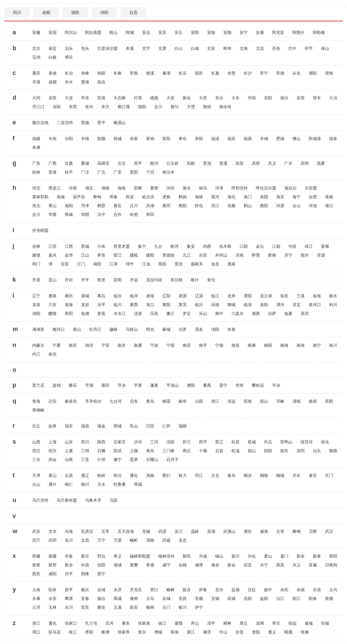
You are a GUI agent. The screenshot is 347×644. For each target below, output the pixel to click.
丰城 (264, 139)
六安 (53, 305)
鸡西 (207, 246)
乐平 (101, 305)
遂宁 (118, 460)
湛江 (191, 632)
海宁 (297, 197)
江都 (276, 246)
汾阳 (69, 139)
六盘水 (238, 314)
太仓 (215, 476)
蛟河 (175, 246)
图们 (166, 476)
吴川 (69, 540)
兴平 (69, 574)
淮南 (329, 197)
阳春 (313, 599)
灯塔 (138, 98)
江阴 (244, 246)
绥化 (325, 442)
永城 (166, 599)
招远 (292, 623)
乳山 (134, 426)
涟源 (138, 314)
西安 (36, 574)
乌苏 (114, 500)
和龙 (130, 197)
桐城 (280, 476)
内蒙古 (38, 345)
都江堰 (124, 107)
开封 (69, 280)
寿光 (150, 451)
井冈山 (221, 255)
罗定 (187, 314)
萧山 (268, 556)
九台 (158, 246)
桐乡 (248, 476)
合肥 (313, 197)
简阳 (162, 264)
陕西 (101, 442)
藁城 (85, 163)
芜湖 (211, 531)
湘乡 (215, 565)
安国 (53, 33)
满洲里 (38, 329)
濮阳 (191, 385)
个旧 (150, 172)
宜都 (199, 599)
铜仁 (69, 484)
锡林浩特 (166, 556)
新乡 (69, 565)
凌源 (183, 296)
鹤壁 (101, 206)
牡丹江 (95, 329)
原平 (69, 590)
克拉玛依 (154, 280)
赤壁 (231, 73)
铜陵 (264, 476)
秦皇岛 (71, 401)
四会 (53, 460)
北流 (260, 48)
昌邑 (199, 73)
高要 (321, 163)
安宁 (244, 33)
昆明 (118, 280)
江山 (85, 255)
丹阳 (252, 98)
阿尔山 (71, 33)
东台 (219, 98)
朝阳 (101, 73)
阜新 (134, 139)
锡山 (219, 556)
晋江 (118, 255)
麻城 (166, 329)
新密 (36, 565)
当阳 (57, 107)
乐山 (203, 314)
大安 (170, 98)
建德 (36, 255)
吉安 (203, 255)
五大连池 (126, 531)
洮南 (150, 476)
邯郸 (138, 188)
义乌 (333, 590)
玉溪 (118, 607)
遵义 (272, 632)
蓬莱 (154, 385)
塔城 (138, 484)
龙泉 (36, 305)
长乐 (183, 73)
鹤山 (248, 206)
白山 (179, 48)
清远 (231, 401)
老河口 (315, 305)
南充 (53, 354)
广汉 (85, 172)
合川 (36, 215)
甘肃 (69, 163)
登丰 (317, 98)
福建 (36, 139)
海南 (122, 188)
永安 (53, 599)
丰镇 (85, 139)
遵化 (53, 623)
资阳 (256, 632)
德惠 (154, 98)
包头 (85, 48)
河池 (313, 206)
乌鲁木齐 (93, 500)
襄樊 (134, 565)
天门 (329, 476)
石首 (219, 451)
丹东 (85, 98)
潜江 (215, 401)
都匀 (175, 107)
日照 (150, 426)
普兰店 (38, 385)
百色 (276, 48)
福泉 (333, 139)
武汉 (329, 531)
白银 (53, 57)
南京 (122, 345)
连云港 (266, 296)
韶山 (252, 451)
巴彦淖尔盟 (107, 48)
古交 (122, 163)
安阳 (195, 33)
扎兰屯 (91, 623)
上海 (53, 442)
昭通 (288, 632)
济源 (321, 255)
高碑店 (103, 163)
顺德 (333, 451)
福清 (215, 139)
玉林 (53, 607)
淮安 (280, 197)
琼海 (248, 401)
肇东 (126, 623)
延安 (134, 607)
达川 (158, 107)
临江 (215, 296)
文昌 (85, 540)
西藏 (36, 556)
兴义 (297, 565)
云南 (36, 590)
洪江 (215, 206)
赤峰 (85, 73)
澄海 (329, 73)
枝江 (73, 632)
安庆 (162, 33)
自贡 (134, 13)
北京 (36, 48)
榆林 (150, 607)
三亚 (85, 460)
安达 (146, 33)
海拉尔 (290, 188)
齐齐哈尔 (93, 401)
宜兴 (219, 590)
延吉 (187, 590)
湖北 (89, 188)
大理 (191, 107)
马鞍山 (132, 329)
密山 (77, 329)
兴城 (203, 556)
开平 (85, 280)
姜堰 (325, 246)
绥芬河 (307, 442)
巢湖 (166, 73)
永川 (69, 607)
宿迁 (36, 451)
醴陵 (53, 314)
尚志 (268, 442)
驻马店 (55, 632)
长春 (118, 73)
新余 (301, 556)
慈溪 (150, 73)
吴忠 (183, 540)
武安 (36, 531)
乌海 (69, 531)
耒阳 (69, 314)
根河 (154, 163)
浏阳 (36, 314)
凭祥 (240, 385)
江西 (69, 246)
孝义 (118, 556)
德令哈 (225, 107)
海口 (329, 206)
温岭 (195, 531)
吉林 (36, 246)
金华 (69, 255)
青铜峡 (38, 410)
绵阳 (104, 13)
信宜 (248, 565)
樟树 (227, 623)
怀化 (199, 206)
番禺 (207, 385)
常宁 (264, 73)
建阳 (150, 255)
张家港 (144, 623)
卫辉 (313, 531)
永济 (118, 590)
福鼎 (248, 139)
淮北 (36, 206)
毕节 (309, 48)
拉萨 (272, 314)
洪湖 (150, 206)
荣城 (118, 426)
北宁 (146, 48)
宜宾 (85, 607)
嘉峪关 (197, 264)
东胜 (53, 98)
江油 (146, 264)
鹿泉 (53, 296)
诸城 (309, 623)
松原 (236, 442)
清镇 (297, 401)
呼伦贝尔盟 (266, 188)
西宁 (101, 574)
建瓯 (134, 255)
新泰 (317, 556)
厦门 (284, 556)
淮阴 (264, 197)
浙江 (36, 623)
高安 (240, 163)
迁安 (53, 401)
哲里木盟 (122, 246)
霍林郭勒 (40, 197)
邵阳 (268, 451)
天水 (101, 484)
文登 (280, 531)
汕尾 (69, 460)
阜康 (36, 147)
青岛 (150, 401)
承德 (53, 73)
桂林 (36, 172)
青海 (36, 401)
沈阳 (170, 442)
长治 (69, 73)
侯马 (203, 188)
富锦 (150, 139)
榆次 (85, 590)
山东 (69, 442)
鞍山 (114, 33)
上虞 (69, 451)
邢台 (101, 556)
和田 (150, 215)
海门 (248, 197)
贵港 (53, 172)
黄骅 (154, 188)
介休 (101, 246)
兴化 (252, 556)
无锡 (146, 531)
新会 (231, 565)
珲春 (114, 197)
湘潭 (199, 565)
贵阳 (134, 172)
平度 (138, 385)
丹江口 (38, 107)
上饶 (134, 451)
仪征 (252, 590)
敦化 (187, 98)
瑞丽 (183, 426)
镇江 (162, 623)
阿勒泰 (319, 33)
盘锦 (57, 385)
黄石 (118, 206)
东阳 (268, 98)
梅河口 (59, 329)
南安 (187, 345)
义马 (150, 599)
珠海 (175, 632)
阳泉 (53, 590)
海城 (61, 197)
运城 (101, 590)
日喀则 (331, 565)
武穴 (36, 540)
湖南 (105, 188)
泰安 (313, 476)
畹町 (134, 540)
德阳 (75, 13)
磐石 (73, 385)
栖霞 (166, 401)
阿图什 (299, 33)
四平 (203, 442)
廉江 (170, 314)
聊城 (231, 305)
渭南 (150, 540)
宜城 (215, 599)
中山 (223, 632)
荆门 (36, 264)
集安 (191, 246)
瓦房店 (87, 531)
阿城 (130, 33)
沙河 (138, 442)
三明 (85, 451)
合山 (297, 206)
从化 (297, 73)
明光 (150, 329)
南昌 (236, 345)
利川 (333, 305)
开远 (134, 280)
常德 (280, 73)
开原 (36, 280)
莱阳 (166, 305)
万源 (118, 540)
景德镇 (168, 255)
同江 (199, 476)
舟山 (195, 623)
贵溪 (223, 163)
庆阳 (329, 401)
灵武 (305, 314)
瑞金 (101, 426)
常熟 (134, 73)
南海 (301, 345)
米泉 (231, 329)
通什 (53, 484)
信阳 (101, 565)
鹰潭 (69, 599)
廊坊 (69, 296)
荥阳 (333, 556)
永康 (36, 599)
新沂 (236, 556)
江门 (81, 264)
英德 (329, 599)
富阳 (166, 139)
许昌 (85, 565)
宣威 (313, 565)
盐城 (236, 590)
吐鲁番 (120, 484)
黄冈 (166, 206)
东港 (101, 98)
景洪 (179, 264)
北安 (211, 48)
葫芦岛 (79, 197)
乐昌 (154, 314)
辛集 (69, 556)
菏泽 (85, 206)
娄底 (101, 314)
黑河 (215, 197)
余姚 (301, 590)
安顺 (227, 33)
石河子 (172, 460)
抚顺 (101, 139)
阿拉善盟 (93, 33)
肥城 (280, 139)
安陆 (211, 33)
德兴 (284, 98)
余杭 (284, 590)
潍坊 (248, 531)
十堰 (203, 451)
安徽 (36, 33)
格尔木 (168, 172)
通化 (134, 476)
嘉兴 (53, 255)
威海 (264, 531)
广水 (288, 163)
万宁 (101, 540)
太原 (69, 476)
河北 (36, 188)
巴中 (292, 48)
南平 (203, 345)
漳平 (211, 623)
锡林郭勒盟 (140, 556)
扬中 (268, 590)
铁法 (118, 476)
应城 (231, 599)
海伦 (231, 197)
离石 (101, 296)
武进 (162, 531)
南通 (138, 345)
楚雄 (85, 82)
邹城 (325, 623)
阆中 (219, 314)
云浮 (36, 607)
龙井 (231, 296)
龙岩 (85, 305)
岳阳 (248, 599)
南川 (333, 345)
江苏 (53, 246)
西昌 (280, 565)
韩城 (69, 215)
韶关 (284, 451)
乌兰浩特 (40, 500)
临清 (248, 305)
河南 (73, 188)
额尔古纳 (40, 123)
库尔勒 (177, 280)
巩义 (272, 163)
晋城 (85, 246)
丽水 (333, 296)
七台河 (116, 401)
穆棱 (114, 329)
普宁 (223, 385)
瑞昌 (85, 426)
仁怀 (166, 426)
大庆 (203, 98)
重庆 (36, 73)
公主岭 (172, 163)
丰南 (53, 139)
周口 (36, 632)
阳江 (297, 599)
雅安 (101, 607)
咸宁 (166, 565)
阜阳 (199, 139)
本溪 (130, 48)
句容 (292, 246)
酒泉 (231, 264)
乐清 (317, 590)
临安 (284, 296)
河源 (280, 206)
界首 (101, 255)
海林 (199, 197)
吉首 (65, 264)
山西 (36, 442)
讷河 (89, 345)
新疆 (53, 556)
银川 (183, 607)
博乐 (69, 57)
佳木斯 (225, 246)
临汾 (118, 296)
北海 (244, 48)
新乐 (85, 556)
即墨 (256, 255)
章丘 (244, 623)
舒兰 (187, 442)
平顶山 (172, 385)
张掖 (305, 632)
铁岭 (101, 476)
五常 (105, 531)
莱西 (134, 305)
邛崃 (280, 401)
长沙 (248, 73)
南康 (252, 345)
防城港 (315, 139)
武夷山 (229, 531)
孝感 (150, 565)
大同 (36, 98)
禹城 (118, 599)
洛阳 (264, 305)
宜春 (85, 599)
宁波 (154, 345)
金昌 (215, 264)
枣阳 (89, 632)
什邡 (101, 460)
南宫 (73, 345)
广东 (36, 163)
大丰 (236, 98)
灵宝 (297, 305)
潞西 (256, 314)
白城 (195, 48)
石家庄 (120, 442)
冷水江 (120, 314)
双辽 (219, 442)
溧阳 (248, 296)
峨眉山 (120, 123)
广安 (118, 172)
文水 (53, 531)
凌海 (150, 296)
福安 (231, 139)
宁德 (219, 345)
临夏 (288, 314)
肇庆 (207, 632)
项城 (118, 565)
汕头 (317, 451)
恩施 (85, 123)
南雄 (284, 345)
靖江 (309, 246)
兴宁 (264, 565)
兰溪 (301, 296)
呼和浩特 (240, 188)
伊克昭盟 (40, 230)
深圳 (301, 451)
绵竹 (130, 264)
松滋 (236, 451)
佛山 (297, 139)
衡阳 (183, 206)
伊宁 (199, 607)
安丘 (179, 33)
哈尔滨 (148, 197)
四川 (17, 13)
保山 (325, 48)
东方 (105, 107)
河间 (170, 188)
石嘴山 (152, 460)
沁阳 (199, 401)
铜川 (85, 484)
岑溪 (36, 82)
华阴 (85, 215)
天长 (297, 476)
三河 (154, 442)
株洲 (105, 632)
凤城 (118, 139)
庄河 (109, 623)
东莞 (73, 107)
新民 (187, 556)
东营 (301, 98)
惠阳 (264, 206)
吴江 (179, 531)
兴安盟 (311, 188)
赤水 (69, 82)
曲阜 (183, 401)
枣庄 (276, 623)
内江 (36, 354)
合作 (118, 215)
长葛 (215, 73)
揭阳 (97, 264)
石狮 (101, 451)
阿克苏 (278, 33)
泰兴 (231, 476)
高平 (138, 163)
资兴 (142, 632)
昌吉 (101, 82)
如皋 (53, 426)
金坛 (260, 246)
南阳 (268, 345)
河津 (219, 188)
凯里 (101, 280)
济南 (240, 255)
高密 (256, 163)
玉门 (166, 607)
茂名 (199, 329)
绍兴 (53, 451)
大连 (69, 98)
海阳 (69, 206)
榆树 (170, 590)
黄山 (53, 206)
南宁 (317, 345)
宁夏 (57, 345)
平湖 (89, 385)
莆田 (105, 385)
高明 (305, 163)
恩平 (101, 123)
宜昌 (183, 599)
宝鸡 (36, 57)
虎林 (166, 197)
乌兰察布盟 (67, 500)
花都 (231, 206)
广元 (101, 172)
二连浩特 (65, 123)
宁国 (170, 345)
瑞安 (69, 426)
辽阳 (166, 296)
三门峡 (168, 451)
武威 (166, 540)
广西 (53, 163)
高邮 (191, 163)
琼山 (264, 401)
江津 (114, 264)
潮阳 (313, 73)
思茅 (134, 460)
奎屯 (211, 280)
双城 (252, 442)
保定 (53, 48)
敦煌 (207, 107)
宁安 (105, 345)
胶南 (272, 255)
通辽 (85, 476)
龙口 (150, 305)
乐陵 (215, 305)
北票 (162, 48)
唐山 (53, 476)
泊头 (69, 48)
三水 (36, 460)
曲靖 (313, 401)
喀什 (195, 280)
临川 (118, 305)
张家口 (71, 623)
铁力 (183, 476)
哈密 (134, 215)
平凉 (276, 385)
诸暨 (179, 623)
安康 (260, 33)
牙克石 (136, 590)
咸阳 (53, 574)
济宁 (288, 255)
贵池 (207, 163)
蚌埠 (227, 48)
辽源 (199, 296)
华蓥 (53, 215)
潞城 (85, 296)
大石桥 (120, 98)
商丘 (187, 451)
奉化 (183, 139)
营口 (154, 590)
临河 (134, 296)
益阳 (264, 599)
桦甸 (97, 197)
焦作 (305, 255)
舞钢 (297, 531)
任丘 (36, 426)
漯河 (280, 305)
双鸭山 (286, 442)
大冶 (333, 98)
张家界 (124, 632)
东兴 (89, 107)
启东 (134, 401)
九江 (187, 255)
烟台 (101, 599)
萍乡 (122, 385)
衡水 (187, 188)
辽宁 (36, 296)
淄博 (260, 623)
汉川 (134, 206)
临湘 (85, 314)
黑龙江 (55, 188)
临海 (317, 296)
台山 (36, 484)
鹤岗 (183, 197)
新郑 (53, 565)
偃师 (134, 599)
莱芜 (183, 305)
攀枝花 (258, 385)
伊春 (203, 590)
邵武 (118, 451)
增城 (158, 632)
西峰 (85, 574)
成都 (46, 13)
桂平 (69, 172)
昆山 (53, 280)
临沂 (199, 305)
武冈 (53, 540)
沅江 (280, 599)
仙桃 (183, 565)
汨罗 (183, 329)
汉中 (101, 215)
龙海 (69, 305)
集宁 (142, 246)
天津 (36, 476)
